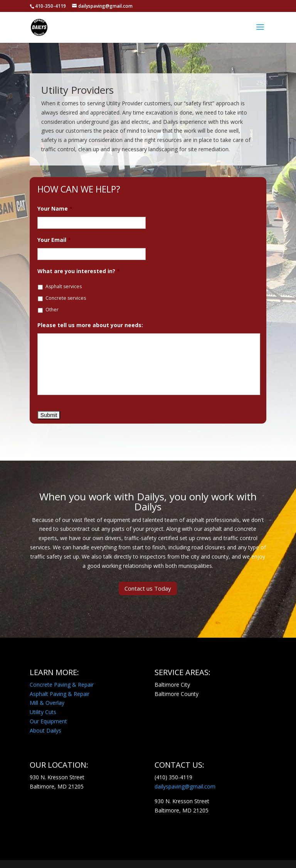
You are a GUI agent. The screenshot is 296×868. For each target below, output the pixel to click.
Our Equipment (48, 721)
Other (52, 310)
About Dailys (45, 730)
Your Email (54, 240)
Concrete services (66, 298)
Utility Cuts (43, 712)
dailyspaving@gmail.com (185, 786)
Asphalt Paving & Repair (60, 694)
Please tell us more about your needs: (90, 325)
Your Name (55, 209)
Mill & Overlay (47, 703)
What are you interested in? (79, 271)
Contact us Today (148, 588)
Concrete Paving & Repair (62, 685)
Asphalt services (64, 286)
